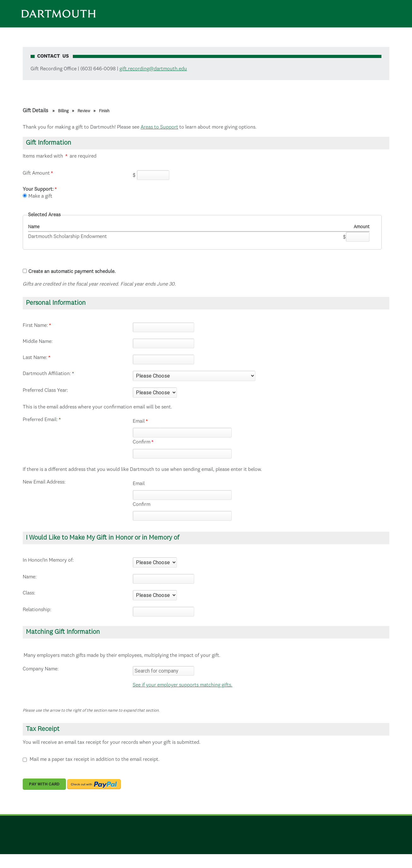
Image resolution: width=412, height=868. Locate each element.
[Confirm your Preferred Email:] (182, 454)
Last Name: (36, 358)
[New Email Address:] (182, 495)
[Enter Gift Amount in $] (153, 175)
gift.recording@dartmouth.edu (153, 69)
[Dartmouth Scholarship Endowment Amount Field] (358, 237)
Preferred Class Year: (45, 391)
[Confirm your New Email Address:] (182, 516)
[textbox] (163, 671)
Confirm (143, 442)
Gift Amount (38, 173)
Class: (29, 593)
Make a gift (40, 196)
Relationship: (37, 610)
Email (140, 421)
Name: (30, 577)
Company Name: (41, 669)
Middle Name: (38, 342)
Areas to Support (159, 127)
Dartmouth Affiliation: (48, 374)
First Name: (37, 326)
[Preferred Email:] (182, 433)
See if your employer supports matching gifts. (183, 685)
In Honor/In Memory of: (48, 560)
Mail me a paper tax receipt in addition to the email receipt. (95, 760)
